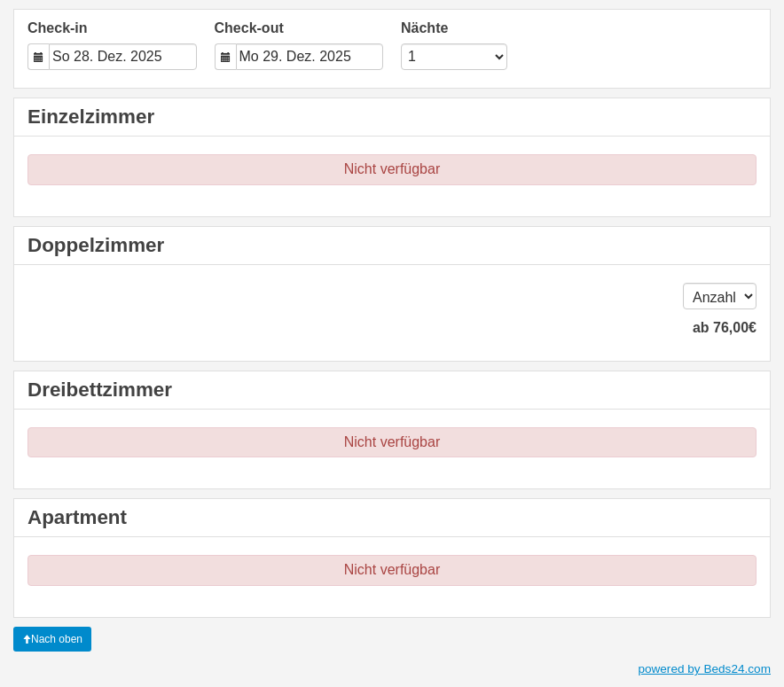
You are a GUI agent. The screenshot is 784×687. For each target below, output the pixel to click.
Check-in (58, 28)
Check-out (249, 28)
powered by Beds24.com (704, 669)
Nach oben (52, 639)
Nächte (424, 28)
